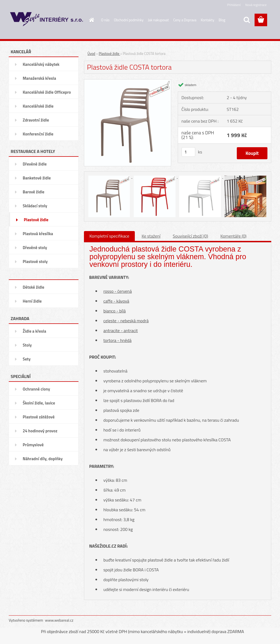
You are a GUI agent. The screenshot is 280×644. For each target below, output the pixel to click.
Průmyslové (33, 445)
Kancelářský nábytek (41, 64)
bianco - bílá (115, 311)
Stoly (27, 345)
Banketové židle (37, 178)
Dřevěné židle (35, 164)
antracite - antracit (121, 330)
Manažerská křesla (39, 78)
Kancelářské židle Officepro (47, 92)
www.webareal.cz (59, 620)
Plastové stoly (35, 262)
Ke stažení (151, 236)
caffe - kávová (116, 301)
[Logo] (46, 20)
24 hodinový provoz (40, 431)
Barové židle (33, 192)
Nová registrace (256, 5)
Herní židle (32, 301)
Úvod (91, 54)
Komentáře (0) (233, 236)
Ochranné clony (36, 389)
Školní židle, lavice (39, 403)
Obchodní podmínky (129, 20)
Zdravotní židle (36, 120)
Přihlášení (234, 5)
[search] (247, 20)
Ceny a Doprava (185, 20)
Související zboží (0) (190, 236)
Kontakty (207, 20)
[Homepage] (91, 20)
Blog (222, 20)
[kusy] (188, 152)
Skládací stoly (35, 206)
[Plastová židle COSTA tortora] (128, 81)
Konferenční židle (38, 134)
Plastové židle (36, 220)
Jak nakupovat (158, 20)
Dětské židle (33, 287)
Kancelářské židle (38, 106)
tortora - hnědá (117, 340)
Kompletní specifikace (109, 236)
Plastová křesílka (38, 234)
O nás (105, 20)
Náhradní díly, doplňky (43, 459)
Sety (27, 359)
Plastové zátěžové (39, 417)
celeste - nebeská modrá (126, 321)
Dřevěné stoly (35, 248)
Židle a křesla (34, 331)
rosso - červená (118, 291)
